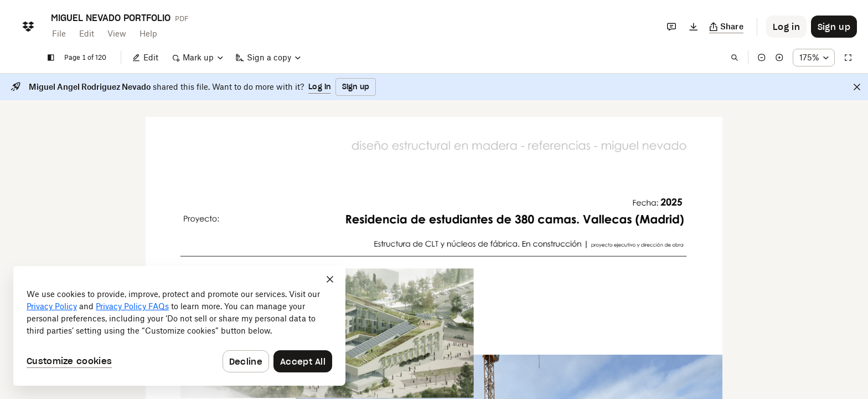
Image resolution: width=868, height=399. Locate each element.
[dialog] (179, 326)
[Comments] (671, 27)
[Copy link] (727, 27)
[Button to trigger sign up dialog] (834, 27)
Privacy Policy (52, 306)
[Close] (857, 87)
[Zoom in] (779, 58)
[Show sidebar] (51, 58)
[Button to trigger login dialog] (786, 27)
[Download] (694, 27)
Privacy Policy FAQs (132, 306)
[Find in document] (735, 58)
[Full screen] (848, 58)
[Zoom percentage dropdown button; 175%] (814, 58)
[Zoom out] (762, 58)
